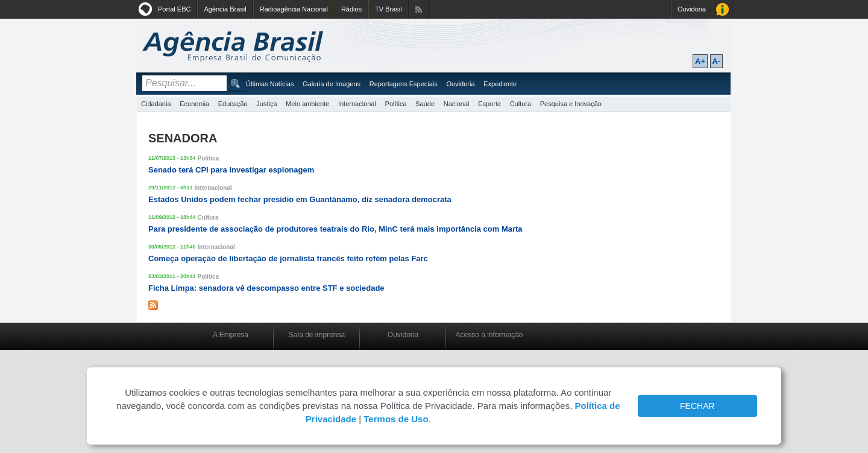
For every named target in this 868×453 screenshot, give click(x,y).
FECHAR (697, 406)
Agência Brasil (225, 9)
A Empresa (231, 335)
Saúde (425, 104)
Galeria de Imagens (332, 84)
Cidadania (156, 104)
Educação (233, 104)
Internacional (357, 104)
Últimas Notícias (270, 84)
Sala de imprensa (317, 335)
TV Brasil (388, 9)
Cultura (520, 104)
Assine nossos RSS (419, 9)
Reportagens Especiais (404, 84)
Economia (194, 104)
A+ (700, 61)
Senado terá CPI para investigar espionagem (231, 170)
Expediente (500, 84)
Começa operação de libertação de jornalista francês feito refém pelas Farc (288, 258)
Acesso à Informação (722, 9)
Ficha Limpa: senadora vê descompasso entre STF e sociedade (266, 288)
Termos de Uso (396, 419)
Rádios (351, 9)
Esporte (489, 104)
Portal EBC (174, 9)
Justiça (266, 104)
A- (717, 61)
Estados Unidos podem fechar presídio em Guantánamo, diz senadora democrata (300, 199)
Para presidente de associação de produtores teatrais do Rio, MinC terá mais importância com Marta (335, 229)
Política (396, 104)
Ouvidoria (692, 9)
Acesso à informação (489, 335)
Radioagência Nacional (294, 9)
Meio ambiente (307, 104)
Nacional (457, 104)
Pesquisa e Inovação (571, 104)
